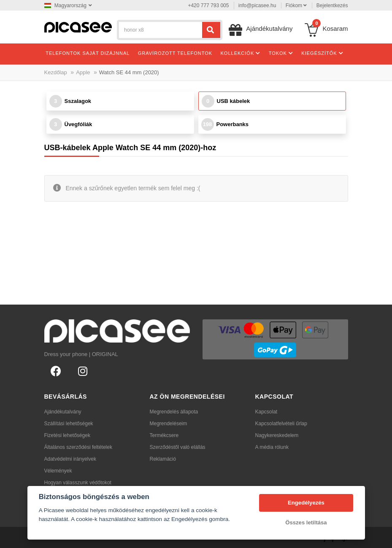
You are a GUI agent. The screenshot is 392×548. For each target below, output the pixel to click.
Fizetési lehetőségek (67, 435)
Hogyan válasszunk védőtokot (78, 483)
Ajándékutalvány (63, 412)
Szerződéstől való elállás (178, 447)
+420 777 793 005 (208, 5)
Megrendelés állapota (174, 412)
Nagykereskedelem (277, 435)
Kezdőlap (56, 72)
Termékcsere (164, 435)
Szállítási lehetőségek (69, 424)
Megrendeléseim (169, 424)
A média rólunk (272, 447)
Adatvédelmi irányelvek (70, 459)
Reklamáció (163, 459)
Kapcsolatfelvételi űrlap (281, 424)
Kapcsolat (266, 412)
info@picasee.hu (257, 5)
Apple (83, 72)
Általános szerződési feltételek (78, 447)
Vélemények (58, 471)
